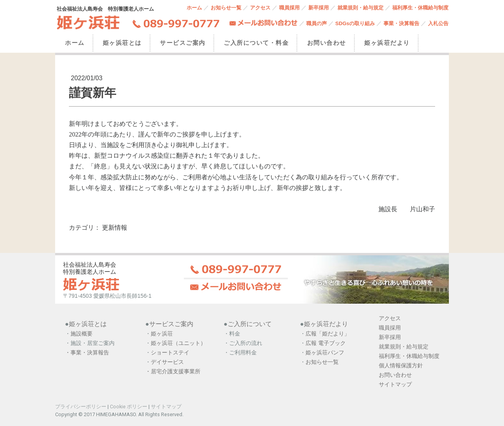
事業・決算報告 (401, 23)
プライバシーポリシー (81, 407)
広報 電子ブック (326, 343)
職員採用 (289, 8)
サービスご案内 (183, 43)
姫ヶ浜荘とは (122, 43)
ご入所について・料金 (256, 43)
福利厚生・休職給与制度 (420, 8)
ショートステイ (170, 352)
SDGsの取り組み (355, 23)
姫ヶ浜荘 (162, 334)
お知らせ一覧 (226, 8)
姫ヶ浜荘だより (387, 43)
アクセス (260, 8)
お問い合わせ (327, 43)
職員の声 (317, 23)
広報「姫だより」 (328, 334)
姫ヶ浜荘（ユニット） (178, 343)
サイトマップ (166, 407)
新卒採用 (319, 8)
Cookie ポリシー (129, 407)
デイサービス (168, 362)
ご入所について (250, 324)
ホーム (194, 8)
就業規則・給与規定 (360, 8)
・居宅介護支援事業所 (173, 371)
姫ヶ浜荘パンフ (325, 352)
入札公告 (438, 23)
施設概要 (82, 334)
